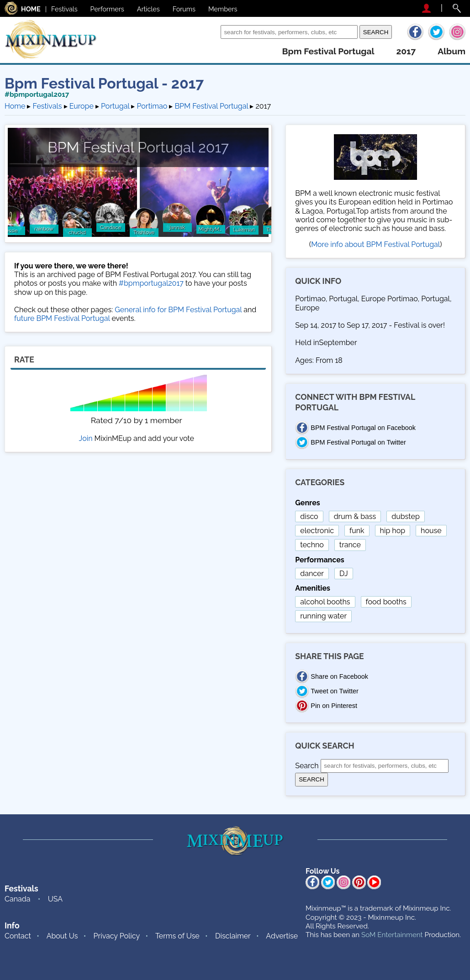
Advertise (282, 936)
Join (86, 438)
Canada (17, 899)
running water (323, 616)
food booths (386, 602)
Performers (107, 9)
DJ (344, 574)
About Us (62, 936)
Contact (18, 936)
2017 (406, 51)
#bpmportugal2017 (37, 94)
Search (207, 32)
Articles (148, 9)
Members (223, 9)
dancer (312, 574)
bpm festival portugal (328, 51)
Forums (184, 9)
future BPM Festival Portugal (62, 318)
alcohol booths (325, 602)
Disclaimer (233, 936)
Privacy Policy (117, 936)
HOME (31, 9)
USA (55, 899)
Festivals (64, 9)
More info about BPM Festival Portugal (375, 244)
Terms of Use (177, 936)
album (452, 51)
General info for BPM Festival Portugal (178, 310)
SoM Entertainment (392, 935)
